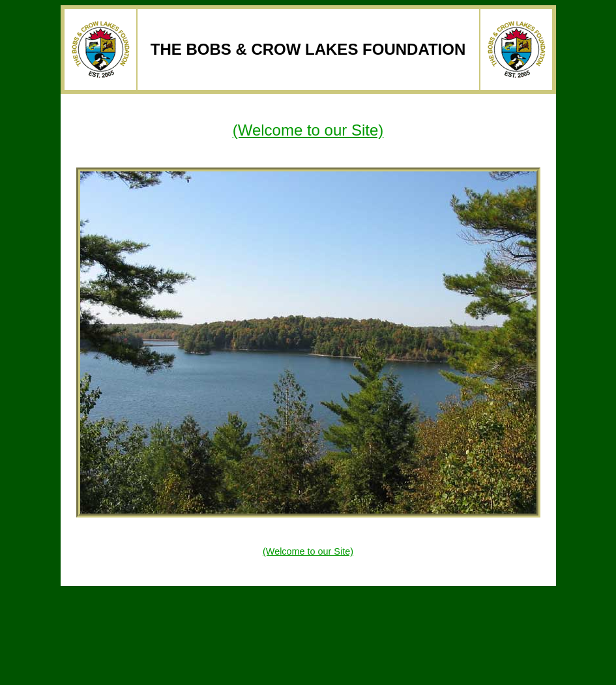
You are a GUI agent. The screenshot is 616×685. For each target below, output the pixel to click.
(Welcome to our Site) (308, 130)
